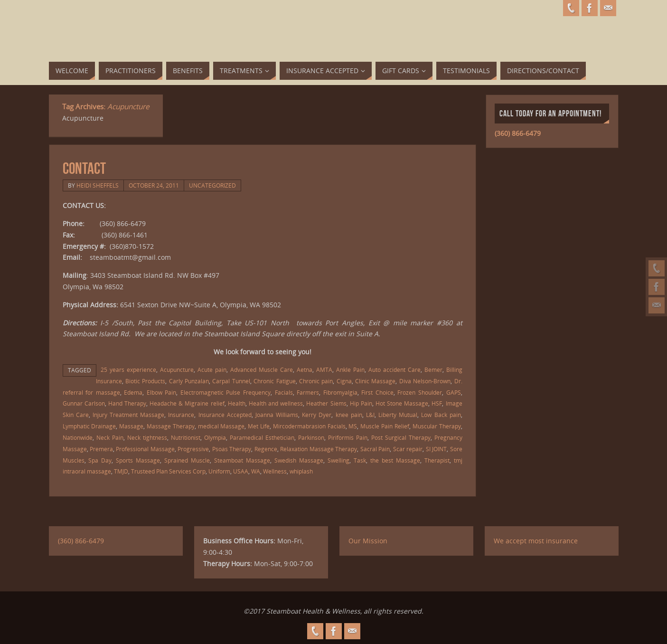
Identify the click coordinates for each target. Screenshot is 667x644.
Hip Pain (361, 403)
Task (360, 460)
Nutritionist (186, 437)
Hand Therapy (127, 403)
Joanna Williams (277, 415)
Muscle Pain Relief (385, 426)
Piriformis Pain (348, 437)
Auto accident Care (395, 369)
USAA (241, 471)
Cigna (344, 381)
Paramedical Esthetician (262, 437)
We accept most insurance (536, 541)
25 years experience (128, 369)
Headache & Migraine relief (187, 403)
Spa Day (100, 460)
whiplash (301, 471)
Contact (84, 168)
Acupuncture (177, 369)
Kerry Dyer (317, 415)
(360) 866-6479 (518, 133)
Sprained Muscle (187, 460)
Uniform (219, 471)
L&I (370, 415)
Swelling (338, 460)
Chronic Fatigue (274, 381)
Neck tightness (147, 437)
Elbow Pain (162, 392)
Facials (284, 392)
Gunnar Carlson (84, 403)
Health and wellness (276, 403)
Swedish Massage (299, 460)
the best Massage (395, 460)
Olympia (215, 437)
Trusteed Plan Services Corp (168, 471)
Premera (101, 449)
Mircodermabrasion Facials (309, 426)
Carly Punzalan (189, 381)
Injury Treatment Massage (128, 415)
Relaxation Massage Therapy (319, 449)
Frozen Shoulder (420, 392)
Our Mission (368, 541)
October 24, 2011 (154, 185)
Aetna (305, 369)
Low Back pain (441, 415)
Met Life (259, 426)
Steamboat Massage (242, 460)
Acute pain (212, 369)
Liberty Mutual (398, 415)
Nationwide (78, 437)
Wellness (275, 471)
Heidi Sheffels (98, 185)
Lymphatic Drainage (89, 426)
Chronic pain (316, 381)
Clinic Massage (375, 381)
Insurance (181, 415)
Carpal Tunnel (231, 381)
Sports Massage (138, 460)
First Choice (377, 392)
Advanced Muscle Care (262, 369)
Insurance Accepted (225, 415)
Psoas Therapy (232, 449)
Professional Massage (145, 449)
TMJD (121, 471)
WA (256, 471)
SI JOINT (436, 449)
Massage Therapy (171, 426)
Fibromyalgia (340, 392)
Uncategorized (212, 185)
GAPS (454, 392)
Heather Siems (326, 403)
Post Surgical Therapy (401, 437)
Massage (131, 426)
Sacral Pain (375, 449)
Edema (133, 392)
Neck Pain (110, 437)
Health (237, 403)
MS (353, 426)
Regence (266, 449)
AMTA (324, 369)
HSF (437, 403)
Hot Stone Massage (402, 403)
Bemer (433, 369)
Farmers (308, 392)
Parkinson (311, 437)
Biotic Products (145, 381)
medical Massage (221, 426)
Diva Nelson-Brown (425, 381)
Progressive (193, 449)
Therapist (437, 460)
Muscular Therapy (437, 426)
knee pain (349, 415)
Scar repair (408, 449)
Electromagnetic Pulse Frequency (225, 392)
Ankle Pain (350, 369)
